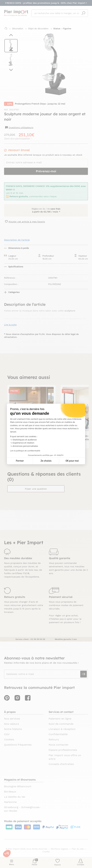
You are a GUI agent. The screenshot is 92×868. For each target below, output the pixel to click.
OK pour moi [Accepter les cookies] (72, 461)
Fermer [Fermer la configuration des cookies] (20, 461)
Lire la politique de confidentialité (25, 451)
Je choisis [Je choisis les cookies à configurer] (46, 461)
